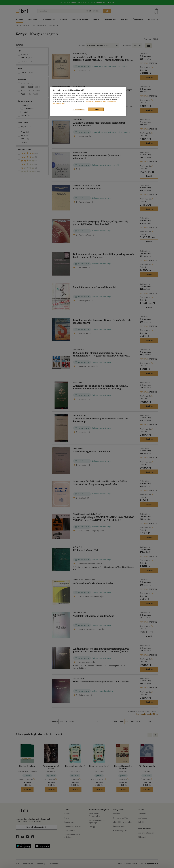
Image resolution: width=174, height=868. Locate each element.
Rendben (96, 109)
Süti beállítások (79, 110)
